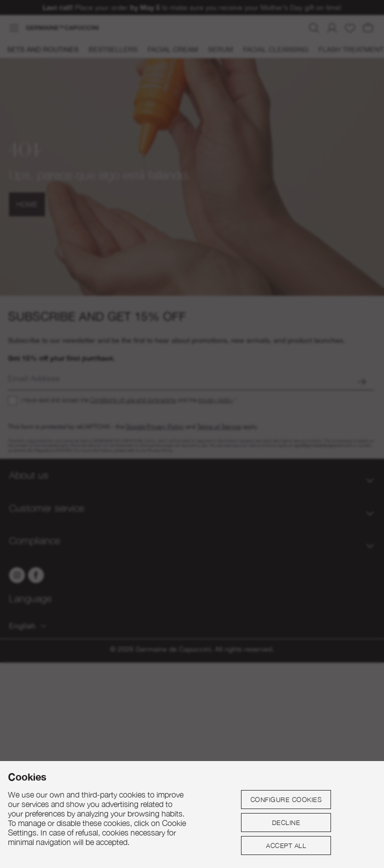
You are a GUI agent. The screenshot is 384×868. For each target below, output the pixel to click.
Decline (286, 823)
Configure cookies (286, 800)
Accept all (286, 846)
